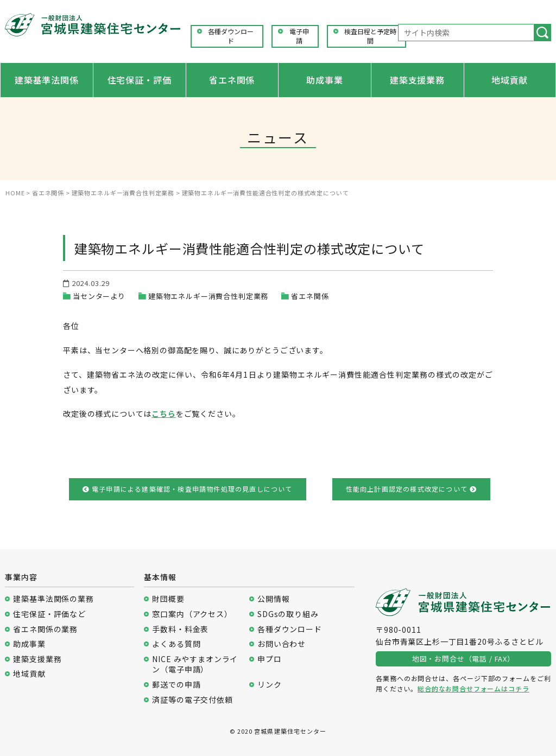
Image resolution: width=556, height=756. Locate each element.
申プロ (270, 659)
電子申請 (299, 36)
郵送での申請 (176, 685)
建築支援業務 (417, 80)
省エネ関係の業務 (45, 629)
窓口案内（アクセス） (192, 614)
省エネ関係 (232, 80)
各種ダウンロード (231, 36)
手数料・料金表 (180, 629)
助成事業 (324, 80)
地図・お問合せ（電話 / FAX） (463, 659)
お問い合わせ (282, 644)
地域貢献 (510, 80)
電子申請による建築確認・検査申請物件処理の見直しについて (188, 489)
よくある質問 (176, 644)
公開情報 (273, 599)
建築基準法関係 (47, 80)
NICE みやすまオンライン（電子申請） (195, 665)
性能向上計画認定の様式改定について (412, 489)
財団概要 (168, 599)
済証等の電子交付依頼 (192, 700)
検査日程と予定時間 (370, 36)
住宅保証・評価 (140, 80)
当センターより (99, 296)
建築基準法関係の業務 (53, 599)
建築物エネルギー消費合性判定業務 (208, 296)
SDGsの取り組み (288, 614)
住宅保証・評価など (49, 614)
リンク (270, 685)
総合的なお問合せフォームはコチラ (473, 688)
